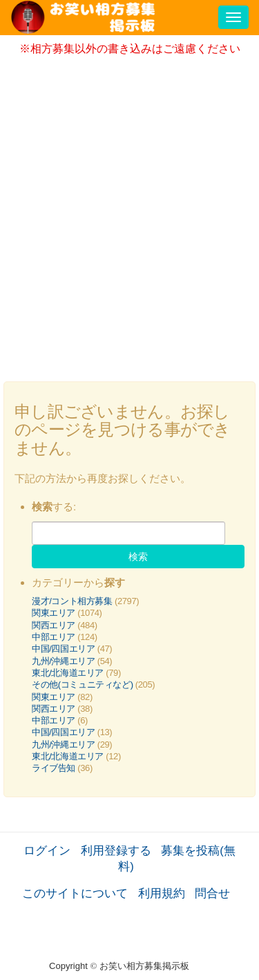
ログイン (47, 850)
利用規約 (162, 893)
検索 (138, 557)
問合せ (212, 893)
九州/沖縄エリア (64, 661)
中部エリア (54, 637)
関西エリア (54, 625)
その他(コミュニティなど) (83, 684)
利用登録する (116, 850)
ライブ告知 (54, 768)
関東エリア (54, 613)
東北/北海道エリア (68, 673)
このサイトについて (75, 893)
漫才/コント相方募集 (72, 601)
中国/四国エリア (64, 649)
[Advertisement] (129, 214)
